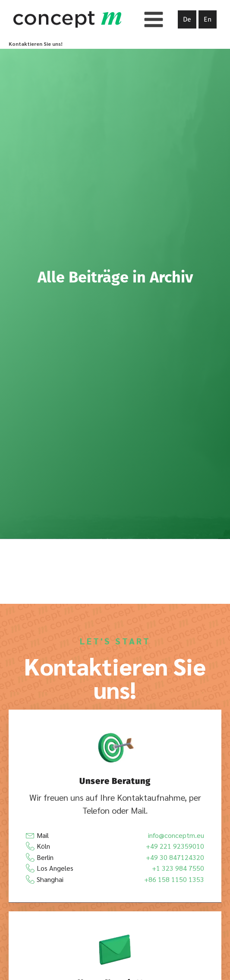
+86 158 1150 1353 (174, 879)
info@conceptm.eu (176, 835)
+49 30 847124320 (175, 857)
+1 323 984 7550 (178, 868)
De (187, 19)
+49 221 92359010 (175, 846)
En (208, 19)
